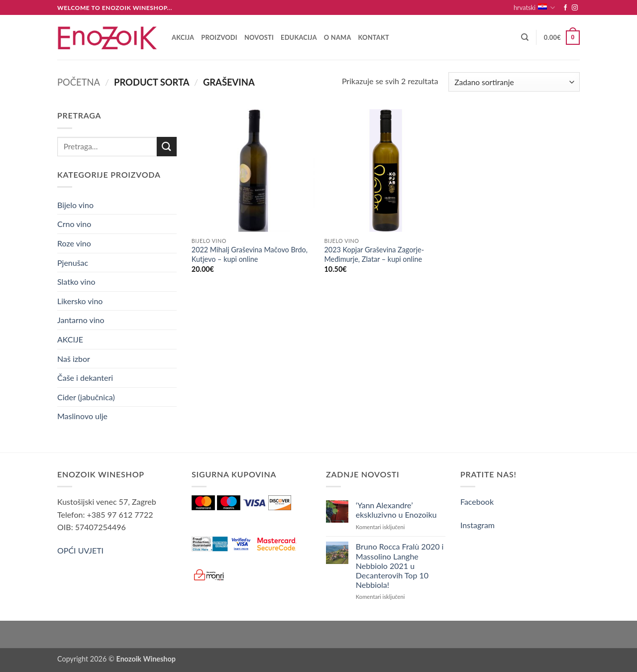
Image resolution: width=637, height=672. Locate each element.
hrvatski (534, 8)
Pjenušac (73, 263)
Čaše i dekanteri (85, 378)
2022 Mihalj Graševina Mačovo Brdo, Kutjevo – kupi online (250, 254)
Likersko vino (80, 301)
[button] (562, 38)
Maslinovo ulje (82, 416)
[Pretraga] (525, 37)
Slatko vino (76, 281)
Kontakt (374, 37)
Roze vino (74, 243)
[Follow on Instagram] (575, 8)
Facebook (477, 502)
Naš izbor (74, 359)
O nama (338, 37)
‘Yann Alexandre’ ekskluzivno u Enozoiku (396, 510)
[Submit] (167, 147)
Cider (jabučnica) (86, 397)
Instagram (478, 525)
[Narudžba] (514, 82)
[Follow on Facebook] (565, 8)
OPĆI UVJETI (80, 550)
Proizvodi (219, 37)
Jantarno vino (81, 320)
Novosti (259, 37)
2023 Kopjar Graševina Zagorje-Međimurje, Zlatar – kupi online (374, 254)
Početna (79, 82)
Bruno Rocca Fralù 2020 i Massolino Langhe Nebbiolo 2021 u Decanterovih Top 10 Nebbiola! (400, 565)
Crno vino (74, 224)
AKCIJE (70, 339)
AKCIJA (183, 37)
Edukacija (299, 37)
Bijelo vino (75, 205)
